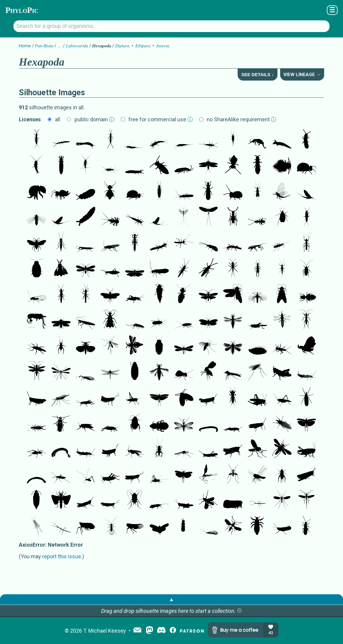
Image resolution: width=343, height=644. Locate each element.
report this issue (62, 556)
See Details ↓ (258, 74)
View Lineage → (302, 75)
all (58, 119)
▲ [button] (171, 599)
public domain (94, 119)
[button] (239, 611)
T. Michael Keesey (105, 631)
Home (25, 46)
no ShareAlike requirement (242, 119)
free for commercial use (161, 119)
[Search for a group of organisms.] (171, 26)
